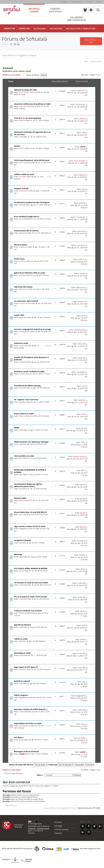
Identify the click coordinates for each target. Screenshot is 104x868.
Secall (21, 430)
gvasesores (23, 233)
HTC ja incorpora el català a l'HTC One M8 (30, 597)
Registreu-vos (91, 41)
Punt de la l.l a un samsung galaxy (28, 118)
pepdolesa (23, 317)
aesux (21, 515)
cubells (28, 71)
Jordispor (82, 738)
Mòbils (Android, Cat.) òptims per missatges (31, 442)
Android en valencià (22, 681)
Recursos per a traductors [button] (81, 28)
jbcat (21, 489)
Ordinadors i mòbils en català (20, 36)
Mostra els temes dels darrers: (28, 765)
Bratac (21, 740)
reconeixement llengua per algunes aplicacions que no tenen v (28, 485)
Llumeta (22, 374)
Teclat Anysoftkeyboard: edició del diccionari (32, 160)
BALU (21, 475)
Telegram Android (21, 188)
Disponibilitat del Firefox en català (28, 723)
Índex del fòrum (9, 55)
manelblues (81, 541)
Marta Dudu (24, 500)
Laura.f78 (23, 219)
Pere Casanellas (25, 163)
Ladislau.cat (23, 247)
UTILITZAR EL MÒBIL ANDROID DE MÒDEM (31, 569)
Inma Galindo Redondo (28, 92)
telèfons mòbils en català (24, 174)
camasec (22, 275)
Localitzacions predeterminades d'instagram (32, 202)
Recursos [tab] (34, 10)
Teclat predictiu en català (24, 456)
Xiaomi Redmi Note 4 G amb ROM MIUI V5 (31, 512)
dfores (83, 569)
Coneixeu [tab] (55, 10)
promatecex (81, 245)
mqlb (21, 137)
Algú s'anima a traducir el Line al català (30, 526)
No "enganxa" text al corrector (26, 400)
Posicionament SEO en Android (26, 231)
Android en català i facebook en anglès (29, 371)
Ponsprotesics (80, 105)
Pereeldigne (81, 372)
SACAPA (22, 148)
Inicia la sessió (96, 62)
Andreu (22, 71)
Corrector (24, 28)
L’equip (46, 808)
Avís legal (58, 826)
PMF (86, 62)
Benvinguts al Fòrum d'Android (26, 751)
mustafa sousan (25, 303)
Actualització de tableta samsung (27, 386)
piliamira (22, 120)
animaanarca (24, 191)
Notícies (64, 2)
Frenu (83, 442)
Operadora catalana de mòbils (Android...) (31, 709)
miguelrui (82, 175)
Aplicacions (56, 28)
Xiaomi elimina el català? (24, 414)
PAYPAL (17, 146)
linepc (83, 724)
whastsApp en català (22, 653)
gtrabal (83, 485)
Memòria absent (21, 245)
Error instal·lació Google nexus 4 (27, 217)
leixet (83, 316)
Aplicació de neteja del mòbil (26, 90)
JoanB (21, 655)
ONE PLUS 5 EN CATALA (23, 287)
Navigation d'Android (23, 540)
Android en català (21, 343)
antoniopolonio (25, 332)
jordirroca (23, 261)
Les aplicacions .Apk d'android (26, 301)
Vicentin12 (82, 302)
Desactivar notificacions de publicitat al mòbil (32, 104)
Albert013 (23, 669)
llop (20, 543)
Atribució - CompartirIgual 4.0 (38, 829)
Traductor (9, 28)
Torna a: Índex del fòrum (13, 774)
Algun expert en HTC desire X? (26, 667)
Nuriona (22, 416)
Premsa (89, 2)
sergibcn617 (81, 90)
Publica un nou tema (13, 75)
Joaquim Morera (79, 456)
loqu (21, 684)
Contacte (58, 822)
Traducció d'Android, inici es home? (28, 611)
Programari (23, 55)
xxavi (84, 189)
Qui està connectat (16, 782)
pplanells (22, 205)
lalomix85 (23, 388)
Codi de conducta (62, 829)
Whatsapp (18, 554)
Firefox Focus (19, 259)
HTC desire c (19, 738)
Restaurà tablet (20, 498)
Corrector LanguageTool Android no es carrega (33, 329)
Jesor (21, 458)
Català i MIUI (19, 315)
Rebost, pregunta (21, 695)
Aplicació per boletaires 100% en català (30, 273)
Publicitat (58, 833)
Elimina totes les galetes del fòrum (63, 808)
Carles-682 (23, 346)
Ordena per (61, 765)
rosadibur (23, 177)
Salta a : (40, 775)
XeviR (21, 627)
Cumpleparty (81, 217)
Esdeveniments (77, 2)
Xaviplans (23, 402)
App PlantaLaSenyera (23, 625)
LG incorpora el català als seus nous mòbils (31, 583)
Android (33, 55)
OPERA (17, 428)
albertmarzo (24, 289)
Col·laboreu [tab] (76, 19)
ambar (22, 571)
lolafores (82, 555)
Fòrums (99, 2)
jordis (16, 71)
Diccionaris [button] (40, 28)
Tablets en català (21, 639)
